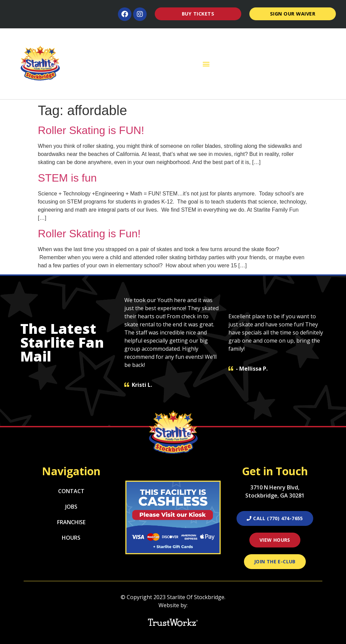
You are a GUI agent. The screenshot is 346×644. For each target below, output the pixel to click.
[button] (206, 64)
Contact (71, 491)
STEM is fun (67, 178)
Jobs (71, 507)
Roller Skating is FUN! (91, 130)
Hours (71, 538)
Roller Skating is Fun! (89, 234)
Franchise (71, 522)
